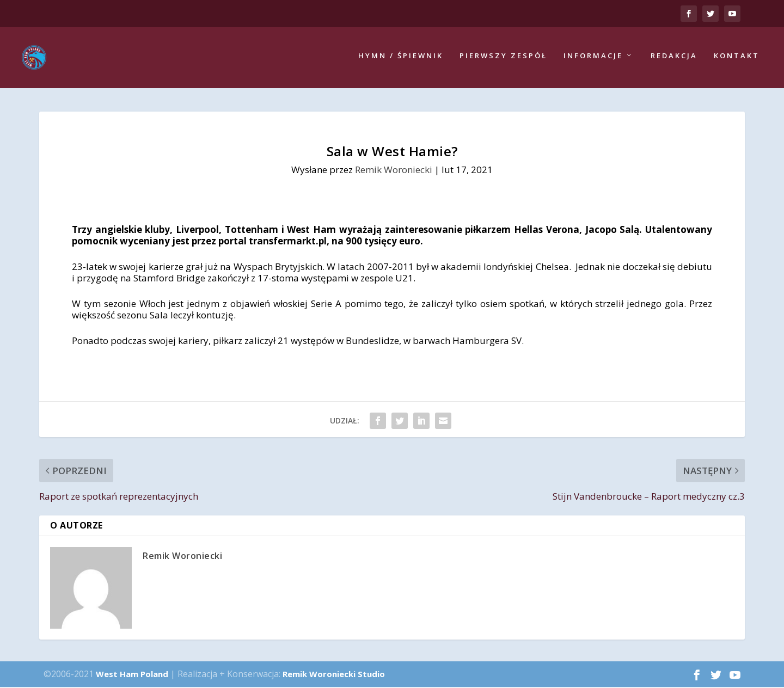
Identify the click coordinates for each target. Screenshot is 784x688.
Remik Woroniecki (394, 170)
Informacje (593, 59)
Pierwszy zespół (503, 59)
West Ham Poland (132, 675)
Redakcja (674, 59)
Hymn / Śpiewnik (401, 59)
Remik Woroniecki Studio (334, 675)
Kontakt (737, 59)
